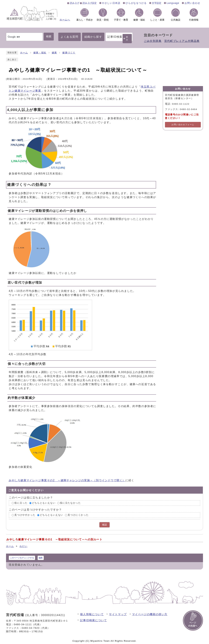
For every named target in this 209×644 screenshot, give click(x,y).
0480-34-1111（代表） (28, 624)
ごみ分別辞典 (153, 41)
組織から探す (93, 37)
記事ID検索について (93, 620)
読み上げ (75, 3)
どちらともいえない (44, 503)
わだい (24, 546)
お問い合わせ (192, 3)
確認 (104, 525)
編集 (41, 558)
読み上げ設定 (90, 3)
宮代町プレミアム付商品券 (182, 41)
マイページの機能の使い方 (150, 614)
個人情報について (92, 614)
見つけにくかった (78, 515)
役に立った (21, 503)
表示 (127, 38)
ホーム (24, 53)
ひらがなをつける (136, 3)
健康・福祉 (40, 53)
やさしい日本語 (111, 3)
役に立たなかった (70, 503)
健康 (54, 53)
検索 (49, 36)
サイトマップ (118, 614)
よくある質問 (69, 37)
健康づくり (69, 53)
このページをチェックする (22, 558)
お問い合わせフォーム (183, 125)
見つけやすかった (25, 515)
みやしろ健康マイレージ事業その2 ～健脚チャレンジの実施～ (67, 480)
